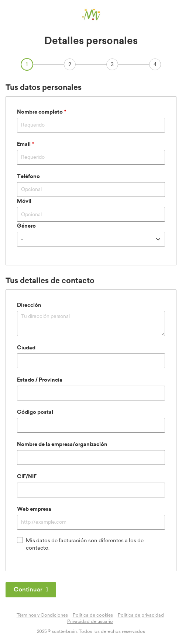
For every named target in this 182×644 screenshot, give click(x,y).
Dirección (29, 305)
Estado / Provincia (40, 380)
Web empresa (34, 509)
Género (26, 226)
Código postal (35, 412)
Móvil (24, 201)
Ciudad (26, 348)
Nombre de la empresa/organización (62, 445)
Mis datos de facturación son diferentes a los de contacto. (80, 544)
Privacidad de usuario (90, 621)
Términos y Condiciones (42, 615)
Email (24, 144)
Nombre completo (40, 112)
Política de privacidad (141, 615)
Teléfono (28, 177)
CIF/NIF (27, 477)
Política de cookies (93, 615)
